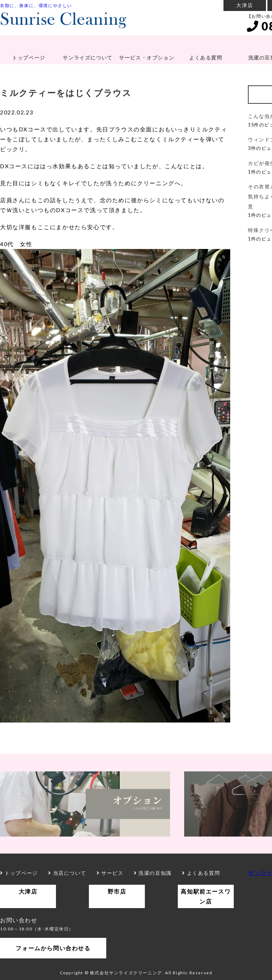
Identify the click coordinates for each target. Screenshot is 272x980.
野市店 (117, 891)
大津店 (245, 5)
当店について (67, 873)
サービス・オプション (147, 58)
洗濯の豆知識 (153, 873)
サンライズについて (87, 58)
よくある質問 (206, 58)
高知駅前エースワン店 (206, 896)
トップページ (29, 58)
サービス (110, 873)
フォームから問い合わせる (53, 948)
